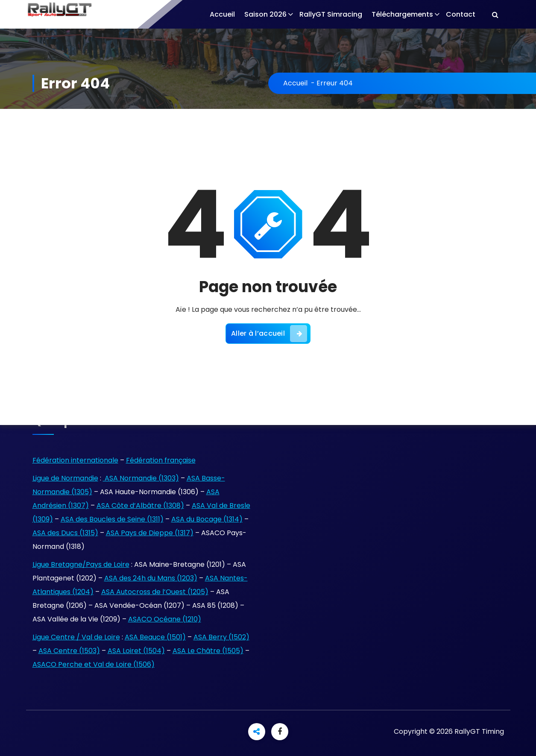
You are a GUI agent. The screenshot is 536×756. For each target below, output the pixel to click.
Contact (461, 14)
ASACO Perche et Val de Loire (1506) (94, 664)
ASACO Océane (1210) (165, 619)
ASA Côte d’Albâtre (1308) (140, 505)
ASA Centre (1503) (69, 651)
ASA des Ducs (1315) (65, 533)
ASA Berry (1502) (221, 637)
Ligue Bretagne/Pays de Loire (81, 564)
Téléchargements (402, 14)
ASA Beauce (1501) (155, 637)
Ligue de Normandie (65, 478)
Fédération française (161, 460)
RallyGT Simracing (331, 14)
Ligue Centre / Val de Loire (76, 637)
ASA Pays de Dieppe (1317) (150, 533)
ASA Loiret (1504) (136, 651)
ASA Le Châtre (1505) (208, 651)
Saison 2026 (265, 14)
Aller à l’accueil (269, 334)
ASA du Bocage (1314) (207, 519)
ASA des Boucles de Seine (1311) (112, 519)
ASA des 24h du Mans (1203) (151, 578)
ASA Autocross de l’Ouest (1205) (155, 592)
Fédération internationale (75, 460)
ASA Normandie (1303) (141, 478)
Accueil (222, 14)
